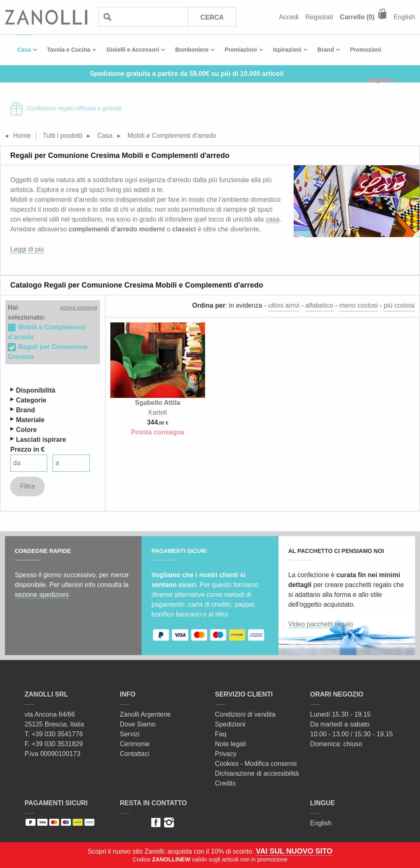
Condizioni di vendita (245, 714)
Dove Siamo (138, 724)
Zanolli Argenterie (145, 714)
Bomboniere (192, 50)
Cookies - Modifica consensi (256, 764)
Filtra (27, 486)
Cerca (212, 17)
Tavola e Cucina (69, 50)
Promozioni (365, 50)
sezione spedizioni (42, 595)
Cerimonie (135, 744)
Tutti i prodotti (62, 136)
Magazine (381, 80)
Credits (225, 783)
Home (22, 136)
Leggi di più (27, 249)
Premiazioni (241, 50)
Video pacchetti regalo (321, 624)
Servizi (130, 734)
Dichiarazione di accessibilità (257, 773)
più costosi (399, 305)
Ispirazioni (287, 50)
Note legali (231, 744)
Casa (24, 50)
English (404, 17)
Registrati (320, 17)
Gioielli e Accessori (133, 50)
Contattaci (135, 754)
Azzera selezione (79, 308)
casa (273, 219)
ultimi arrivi (283, 305)
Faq (221, 734)
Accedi (289, 17)
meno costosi (358, 305)
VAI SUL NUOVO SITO (294, 851)
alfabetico (319, 305)
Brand (326, 50)
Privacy (226, 754)
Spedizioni (230, 724)
